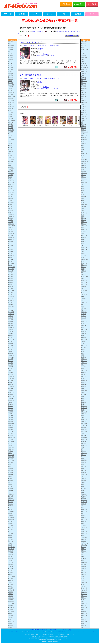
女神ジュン (11, 567)
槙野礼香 (11, 496)
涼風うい (11, 337)
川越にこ (83, 198)
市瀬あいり (11, 138)
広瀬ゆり (83, 465)
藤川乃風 (11, 473)
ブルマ (43, 56)
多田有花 (83, 347)
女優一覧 (22, 14)
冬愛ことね (84, 371)
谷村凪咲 (11, 363)
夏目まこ (11, 408)
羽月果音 (11, 439)
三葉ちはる (84, 527)
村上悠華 (83, 559)
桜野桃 (10, 253)
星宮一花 (83, 488)
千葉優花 (11, 373)
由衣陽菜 (11, 600)
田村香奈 (11, 367)
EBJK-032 (41, 81)
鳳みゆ (83, 142)
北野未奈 (83, 208)
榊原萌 (83, 269)
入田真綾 (83, 130)
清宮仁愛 (83, 220)
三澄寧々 (11, 533)
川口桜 (10, 196)
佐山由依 (11, 287)
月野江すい (84, 359)
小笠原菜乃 (11, 169)
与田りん (11, 617)
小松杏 (83, 261)
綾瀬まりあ (11, 106)
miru (82, 555)
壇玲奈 (10, 369)
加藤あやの (84, 183)
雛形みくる (11, 461)
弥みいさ (11, 95)
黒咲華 (83, 240)
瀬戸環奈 (83, 337)
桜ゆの (10, 261)
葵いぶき (83, 52)
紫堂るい (11, 294)
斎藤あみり (84, 265)
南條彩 (83, 410)
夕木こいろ (84, 594)
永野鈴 (83, 388)
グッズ (92, 14)
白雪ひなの (11, 328)
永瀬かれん (11, 392)
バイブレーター (18, 631)
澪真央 (10, 522)
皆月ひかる (84, 533)
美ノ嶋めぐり (84, 543)
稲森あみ (11, 146)
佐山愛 (83, 292)
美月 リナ (57, 78)
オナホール (4, 631)
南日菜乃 (83, 539)
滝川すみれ (84, 339)
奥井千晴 (11, 171)
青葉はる (11, 57)
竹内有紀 (83, 341)
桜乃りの (83, 273)
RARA (10, 619)
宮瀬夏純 (11, 553)
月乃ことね (11, 379)
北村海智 (83, 210)
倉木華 (83, 228)
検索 (64, 14)
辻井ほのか (84, 363)
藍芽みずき (84, 42)
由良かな (83, 606)
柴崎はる (11, 304)
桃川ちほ (11, 572)
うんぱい (83, 134)
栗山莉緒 (83, 232)
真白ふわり (84, 494)
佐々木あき (84, 283)
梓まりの (11, 77)
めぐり (83, 561)
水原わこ (11, 531)
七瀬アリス (84, 406)
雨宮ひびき (84, 89)
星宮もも (11, 486)
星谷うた (11, 478)
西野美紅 (11, 428)
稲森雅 (10, 148)
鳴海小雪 (11, 420)
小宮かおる (11, 234)
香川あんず (11, 181)
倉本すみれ (84, 230)
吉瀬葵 (10, 204)
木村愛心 (83, 216)
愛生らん (11, 52)
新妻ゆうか (11, 424)
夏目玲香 (11, 410)
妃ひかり (83, 202)
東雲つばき (11, 296)
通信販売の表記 (44, 630)
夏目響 (83, 400)
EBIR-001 (41, 48)
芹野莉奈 (39, 46)
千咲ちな (11, 371)
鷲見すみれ (11, 347)
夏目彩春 (83, 398)
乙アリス (83, 157)
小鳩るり (11, 228)
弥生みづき (84, 592)
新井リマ (83, 93)
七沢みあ (83, 402)
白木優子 (83, 316)
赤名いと (83, 61)
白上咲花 (83, 314)
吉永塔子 (83, 612)
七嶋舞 (83, 404)
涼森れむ (83, 332)
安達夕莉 (83, 77)
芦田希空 (11, 75)
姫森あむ (11, 467)
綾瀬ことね (11, 103)
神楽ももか (84, 173)
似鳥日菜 (83, 422)
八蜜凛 (83, 433)
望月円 (10, 570)
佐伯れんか (11, 240)
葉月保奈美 (11, 441)
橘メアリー (84, 353)
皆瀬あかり (84, 531)
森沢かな (83, 576)
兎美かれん (11, 157)
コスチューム (76, 631)
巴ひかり (83, 379)
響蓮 (9, 465)
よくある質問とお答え (63, 630)
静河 (82, 300)
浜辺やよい (11, 449)
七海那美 (11, 418)
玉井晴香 (11, 365)
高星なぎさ (11, 355)
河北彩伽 (83, 196)
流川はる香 (84, 621)
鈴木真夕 (83, 326)
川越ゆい (26, 46)
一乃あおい (84, 116)
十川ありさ (11, 386)
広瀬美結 (83, 463)
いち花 (10, 136)
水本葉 (10, 535)
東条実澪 (11, 384)
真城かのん (11, 500)
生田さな (11, 122)
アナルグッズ (36, 631)
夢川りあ (11, 610)
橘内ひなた (84, 351)
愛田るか (11, 44)
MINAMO (83, 541)
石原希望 (83, 110)
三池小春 (83, 506)
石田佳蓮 (83, 106)
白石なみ (11, 316)
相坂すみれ (11, 42)
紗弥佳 (10, 285)
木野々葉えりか (12, 226)
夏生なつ (11, 406)
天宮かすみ (11, 101)
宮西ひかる (84, 553)
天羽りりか (84, 81)
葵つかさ (83, 54)
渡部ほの (11, 627)
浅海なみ (11, 73)
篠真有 (83, 304)
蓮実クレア (84, 429)
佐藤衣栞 (11, 275)
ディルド (30, 631)
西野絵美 (83, 414)
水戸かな (83, 529)
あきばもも (84, 69)
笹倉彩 (10, 265)
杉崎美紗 (11, 336)
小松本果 (11, 232)
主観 (47, 56)
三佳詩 (10, 561)
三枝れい (83, 267)
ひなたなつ (84, 453)
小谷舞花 (11, 222)
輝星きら (11, 208)
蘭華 (82, 617)
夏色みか (11, 404)
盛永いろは (11, 396)
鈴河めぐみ (11, 339)
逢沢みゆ (83, 46)
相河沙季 (83, 44)
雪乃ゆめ (57, 46)
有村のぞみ (84, 103)
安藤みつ (11, 118)
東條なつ (83, 373)
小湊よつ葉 (84, 263)
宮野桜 (10, 557)
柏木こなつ (84, 179)
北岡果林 (83, 206)
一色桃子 (83, 120)
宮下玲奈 (83, 549)
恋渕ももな (84, 243)
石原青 (83, 108)
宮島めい (83, 551)
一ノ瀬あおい (12, 140)
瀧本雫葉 (11, 359)
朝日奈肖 (11, 69)
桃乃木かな (84, 572)
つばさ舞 (83, 367)
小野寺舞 (83, 163)
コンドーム (55, 631)
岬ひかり (11, 527)
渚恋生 (10, 402)
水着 (57, 88)
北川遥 (10, 200)
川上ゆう (83, 195)
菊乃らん (83, 200)
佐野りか (11, 283)
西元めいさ (84, 420)
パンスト (89, 631)
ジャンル (50, 14)
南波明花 (11, 422)
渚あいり (83, 396)
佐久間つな (11, 247)
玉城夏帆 (83, 357)
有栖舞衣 (83, 101)
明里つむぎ (84, 65)
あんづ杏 (11, 116)
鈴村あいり (84, 330)
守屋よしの (11, 582)
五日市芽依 (84, 118)
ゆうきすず (11, 604)
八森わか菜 (84, 590)
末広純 (83, 324)
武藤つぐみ (32, 46)
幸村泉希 (11, 606)
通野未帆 (83, 375)
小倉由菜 (83, 148)
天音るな (11, 99)
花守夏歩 (83, 441)
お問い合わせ (66, 4)
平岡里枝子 (84, 461)
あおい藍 (11, 50)
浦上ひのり (11, 163)
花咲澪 (10, 445)
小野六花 (83, 165)
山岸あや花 (84, 588)
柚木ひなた (11, 608)
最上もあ (11, 569)
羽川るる (11, 155)
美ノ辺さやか (12, 547)
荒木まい (45, 46)
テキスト (40, 31)
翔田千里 (83, 308)
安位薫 (83, 584)
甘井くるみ (11, 85)
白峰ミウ (83, 320)
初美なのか (11, 443)
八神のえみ (11, 584)
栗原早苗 (11, 212)
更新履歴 (78, 14)
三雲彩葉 (11, 525)
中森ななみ (11, 398)
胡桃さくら (84, 234)
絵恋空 (10, 165)
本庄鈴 (83, 490)
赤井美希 (83, 59)
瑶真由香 (11, 459)
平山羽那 (11, 469)
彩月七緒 (11, 271)
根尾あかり (84, 424)
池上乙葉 (11, 126)
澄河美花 (83, 334)
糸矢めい (11, 144)
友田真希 (83, 383)
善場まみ (11, 353)
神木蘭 (10, 189)
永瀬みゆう (11, 394)
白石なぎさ (84, 310)
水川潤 (83, 516)
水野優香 (83, 518)
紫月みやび (11, 292)
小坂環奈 (11, 220)
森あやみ (83, 574)
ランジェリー (83, 631)
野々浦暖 (83, 428)
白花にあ (11, 332)
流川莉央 (83, 623)
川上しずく (11, 193)
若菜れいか (11, 623)
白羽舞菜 (11, 322)
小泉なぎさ (11, 216)
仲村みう (83, 392)
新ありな (83, 97)
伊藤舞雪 (83, 126)
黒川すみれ (84, 236)
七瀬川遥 (11, 412)
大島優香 (83, 138)
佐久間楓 (83, 271)
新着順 (59, 31)
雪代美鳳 (83, 598)
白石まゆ (11, 318)
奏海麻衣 (11, 187)
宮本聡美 (11, 559)
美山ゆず (51, 78)
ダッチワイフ (11, 631)
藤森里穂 (83, 473)
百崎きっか (11, 574)
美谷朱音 (83, 523)
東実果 (10, 81)
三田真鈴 (83, 525)
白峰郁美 (11, 326)
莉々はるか (84, 619)
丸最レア (83, 504)
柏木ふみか (11, 185)
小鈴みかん (84, 253)
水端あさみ (84, 520)
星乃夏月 (83, 484)
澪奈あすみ (11, 520)
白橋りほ (83, 318)
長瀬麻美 (83, 386)
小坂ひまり (84, 247)
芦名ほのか (84, 73)
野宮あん (11, 433)
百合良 (10, 614)
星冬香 (10, 484)
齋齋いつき (11, 238)
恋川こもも (11, 214)
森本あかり (11, 580)
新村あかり (84, 412)
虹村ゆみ (83, 418)
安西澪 (10, 114)
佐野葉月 (11, 281)
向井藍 (83, 557)
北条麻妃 (83, 482)
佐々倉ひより (12, 267)
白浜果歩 (11, 324)
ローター (25, 631)
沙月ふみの (84, 289)
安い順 (73, 31)
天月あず (83, 85)
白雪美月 (11, 330)
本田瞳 (83, 492)
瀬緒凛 (10, 351)
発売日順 (66, 31)
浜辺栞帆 (83, 443)
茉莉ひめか (11, 512)
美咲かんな (84, 512)
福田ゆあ (11, 471)
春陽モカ (83, 451)
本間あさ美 (11, 494)
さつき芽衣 (84, 290)
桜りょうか (11, 263)
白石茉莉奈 (84, 312)
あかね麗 (83, 63)
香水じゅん (84, 181)
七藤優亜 (11, 416)
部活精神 (40, 83)
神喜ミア (11, 218)
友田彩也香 (84, 381)
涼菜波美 (11, 343)
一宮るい (11, 142)
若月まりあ (38, 78)
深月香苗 (11, 539)
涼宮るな (11, 345)
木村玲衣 (83, 218)
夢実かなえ (11, 612)
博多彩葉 (11, 435)
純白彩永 (11, 502)
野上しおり (11, 431)
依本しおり (84, 616)
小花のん (83, 167)
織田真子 (83, 155)
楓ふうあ (83, 171)
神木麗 (83, 191)
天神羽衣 (11, 87)
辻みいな (11, 381)
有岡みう (83, 99)
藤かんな (83, 471)
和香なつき (11, 621)
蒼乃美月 (11, 56)
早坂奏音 (11, 451)
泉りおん (83, 112)
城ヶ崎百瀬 (11, 312)
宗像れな (11, 565)
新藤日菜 (11, 334)
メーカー (36, 14)
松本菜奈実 (84, 502)
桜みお (10, 257)
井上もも (11, 149)
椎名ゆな (83, 296)
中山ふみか (84, 394)
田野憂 (83, 355)
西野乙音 (11, 426)
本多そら (11, 492)
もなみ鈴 (83, 565)
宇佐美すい (11, 159)
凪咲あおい (11, 400)
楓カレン (83, 169)
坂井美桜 (11, 242)
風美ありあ (11, 183)
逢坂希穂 (11, 167)
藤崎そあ (11, 475)
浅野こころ (84, 71)
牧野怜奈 (11, 498)
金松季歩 (83, 185)
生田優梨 (11, 124)
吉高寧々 (83, 610)
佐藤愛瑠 (11, 277)
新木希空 (83, 95)
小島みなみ (84, 249)
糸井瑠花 (83, 124)
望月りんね (11, 541)
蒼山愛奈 (11, 59)
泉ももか (11, 134)
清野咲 (10, 349)
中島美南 (11, 390)
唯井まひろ (84, 345)
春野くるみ (11, 457)
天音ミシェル (12, 97)
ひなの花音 (11, 463)
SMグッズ (43, 631)
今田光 (10, 153)
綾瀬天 (10, 104)
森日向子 (83, 578)
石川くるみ (11, 130)
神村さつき (11, 191)
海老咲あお (84, 136)
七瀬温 (10, 414)
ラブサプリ (69, 631)
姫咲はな (83, 459)
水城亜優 (51, 46)
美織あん (11, 523)
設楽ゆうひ (84, 302)
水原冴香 (11, 529)
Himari (83, 457)
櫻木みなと (11, 251)
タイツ (53, 88)
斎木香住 (11, 236)
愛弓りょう (84, 91)
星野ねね (11, 482)
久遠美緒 (11, 210)
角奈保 (83, 336)
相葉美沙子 (11, 46)
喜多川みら (11, 202)
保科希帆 (11, 480)
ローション (49, 631)
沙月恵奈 (83, 287)
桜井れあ (11, 249)
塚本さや (11, 375)
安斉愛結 (11, 112)
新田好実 (11, 429)
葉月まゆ (83, 435)
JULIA (83, 306)
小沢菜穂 (11, 175)
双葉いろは (84, 475)
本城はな (11, 490)
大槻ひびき (84, 140)
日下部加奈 (84, 222)
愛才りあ (83, 48)
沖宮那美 (83, 144)
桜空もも (83, 279)
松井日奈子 (84, 496)
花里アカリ (11, 447)
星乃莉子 (83, 486)
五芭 (82, 122)
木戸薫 (10, 206)
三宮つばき (84, 294)
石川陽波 (11, 132)
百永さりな (84, 570)
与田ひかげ (11, 616)
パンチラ (51, 56)
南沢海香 (83, 535)
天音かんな (11, 93)
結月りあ (83, 602)
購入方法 (32, 630)
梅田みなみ (11, 161)
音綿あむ (11, 179)
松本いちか (84, 500)
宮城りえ (83, 547)
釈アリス (11, 308)
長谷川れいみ (12, 437)
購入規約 (37, 630)
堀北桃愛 (11, 488)
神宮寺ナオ (84, 322)
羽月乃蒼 (83, 447)
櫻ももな (11, 259)
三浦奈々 (11, 516)
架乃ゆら (83, 187)
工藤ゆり (83, 224)
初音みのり (84, 437)
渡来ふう (83, 627)
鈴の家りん (84, 328)
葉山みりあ (11, 455)
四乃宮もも (11, 300)
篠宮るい (11, 302)
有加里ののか (84, 67)
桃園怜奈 (83, 567)
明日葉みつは (84, 50)
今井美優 (11, 151)
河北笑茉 (11, 195)
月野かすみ (84, 361)
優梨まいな (84, 596)
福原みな (83, 467)
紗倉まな (83, 275)
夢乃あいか (84, 604)
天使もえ (83, 83)
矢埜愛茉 (11, 588)
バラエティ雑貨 (96, 631)
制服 (38, 56)
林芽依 (10, 453)
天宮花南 (83, 87)
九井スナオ (84, 245)
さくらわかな (84, 281)
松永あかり (11, 508)
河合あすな (84, 193)
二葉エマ (83, 476)
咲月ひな (11, 273)
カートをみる (92, 4)
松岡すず (11, 506)
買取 (70, 630)
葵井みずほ (11, 48)
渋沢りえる (11, 306)
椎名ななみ (11, 290)
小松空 (10, 230)
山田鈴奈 (11, 596)
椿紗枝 (10, 383)
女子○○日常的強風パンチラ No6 (30, 75)
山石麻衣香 (11, 590)
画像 (34, 31)
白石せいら (11, 314)
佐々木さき (84, 285)
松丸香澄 (83, 498)
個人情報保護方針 (52, 630)
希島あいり (84, 204)
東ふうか (11, 79)
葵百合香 (83, 56)
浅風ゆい (11, 61)
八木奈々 (83, 580)
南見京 (10, 543)
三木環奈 (11, 289)
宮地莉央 (11, 555)
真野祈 (10, 514)
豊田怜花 (11, 388)
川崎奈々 (11, 198)
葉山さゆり (84, 445)
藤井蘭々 (83, 469)
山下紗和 (11, 592)
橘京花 (83, 349)
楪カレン (83, 600)
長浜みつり (84, 390)
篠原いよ (11, 298)
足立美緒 (11, 83)
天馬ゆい (83, 369)
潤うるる (11, 310)
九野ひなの (84, 226)
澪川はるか (11, 518)
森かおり (11, 578)
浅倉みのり (11, 63)
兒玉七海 (83, 255)
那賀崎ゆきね (84, 384)
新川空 (10, 110)
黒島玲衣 (83, 242)
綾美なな (11, 108)
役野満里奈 (84, 582)
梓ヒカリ (83, 75)
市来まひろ (84, 114)
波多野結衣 (84, 431)
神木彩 (83, 189)
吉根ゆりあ (84, 614)
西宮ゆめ (83, 416)
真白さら (11, 504)
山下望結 (11, 594)
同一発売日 (46, 54)
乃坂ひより (84, 426)
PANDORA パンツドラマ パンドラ (31, 42)
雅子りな (83, 175)
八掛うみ (83, 586)
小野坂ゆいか (84, 161)
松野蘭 (10, 510)
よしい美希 (84, 608)
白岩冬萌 (11, 320)
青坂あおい (11, 54)
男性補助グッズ (62, 631)
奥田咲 (83, 146)
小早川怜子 (84, 257)
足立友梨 (83, 79)
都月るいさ (84, 377)
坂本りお (11, 245)
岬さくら (83, 514)
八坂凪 (10, 586)
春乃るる (83, 449)
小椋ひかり (11, 173)
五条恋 (83, 251)
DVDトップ (8, 14)
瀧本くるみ (11, 357)
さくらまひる (84, 277)
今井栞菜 (83, 128)
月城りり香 (11, 377)
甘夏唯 (10, 91)
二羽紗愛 (83, 478)
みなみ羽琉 (84, 537)
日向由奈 (83, 455)
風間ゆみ (83, 177)
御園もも (11, 537)
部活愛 (39, 50)
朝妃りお (11, 71)
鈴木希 (10, 341)
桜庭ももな (11, 255)
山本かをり (11, 598)
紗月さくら (11, 269)
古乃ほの (83, 480)
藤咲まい (11, 476)
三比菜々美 (11, 549)
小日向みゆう (84, 259)
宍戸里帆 (83, 298)
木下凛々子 (84, 214)
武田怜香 (83, 343)
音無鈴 (10, 177)
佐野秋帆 (11, 279)
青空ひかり (84, 57)
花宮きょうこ (84, 439)
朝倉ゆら (11, 65)
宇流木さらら (84, 132)
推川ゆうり (84, 153)
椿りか (83, 365)
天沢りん (11, 89)
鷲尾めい (83, 625)
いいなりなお (12, 120)
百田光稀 (83, 569)
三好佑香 (11, 563)
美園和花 (83, 522)
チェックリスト (79, 4)
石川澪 (83, 104)
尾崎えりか (84, 151)
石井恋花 (11, 128)
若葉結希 (11, 625)
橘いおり (11, 361)
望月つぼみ (84, 563)
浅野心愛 (11, 67)
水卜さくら (84, 508)
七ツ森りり (84, 408)
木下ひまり (84, 212)
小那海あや (84, 159)
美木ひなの (84, 510)
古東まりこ (11, 224)
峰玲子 (10, 545)
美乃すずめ (84, 545)
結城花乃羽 (11, 602)
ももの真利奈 (12, 576)
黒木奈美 (83, 238)
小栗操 (83, 149)
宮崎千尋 (11, 551)
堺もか (10, 243)
